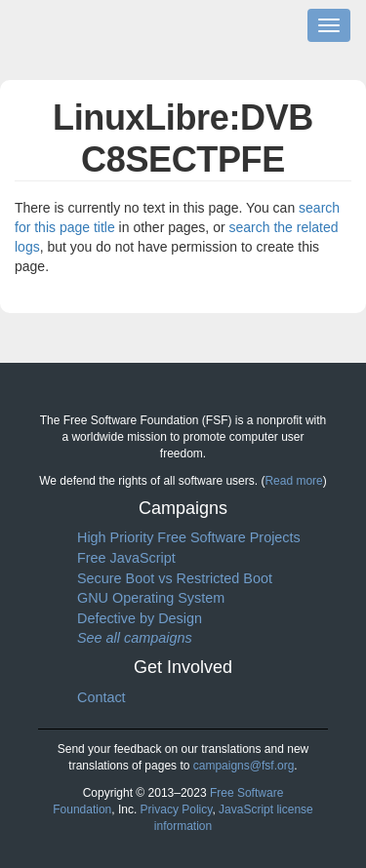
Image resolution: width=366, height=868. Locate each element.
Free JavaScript (126, 558)
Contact (102, 697)
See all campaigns (135, 638)
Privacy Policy (177, 809)
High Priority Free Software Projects (189, 537)
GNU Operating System (151, 598)
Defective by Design (140, 618)
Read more (293, 481)
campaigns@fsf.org (244, 766)
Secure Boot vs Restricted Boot (175, 578)
